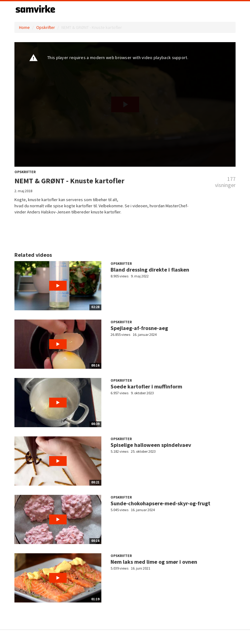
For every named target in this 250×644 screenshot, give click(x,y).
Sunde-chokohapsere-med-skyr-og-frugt (160, 503)
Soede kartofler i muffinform (146, 386)
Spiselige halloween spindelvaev (151, 445)
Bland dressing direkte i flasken (150, 270)
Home (24, 27)
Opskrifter (46, 27)
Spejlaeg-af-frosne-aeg (139, 328)
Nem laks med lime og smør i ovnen (154, 562)
